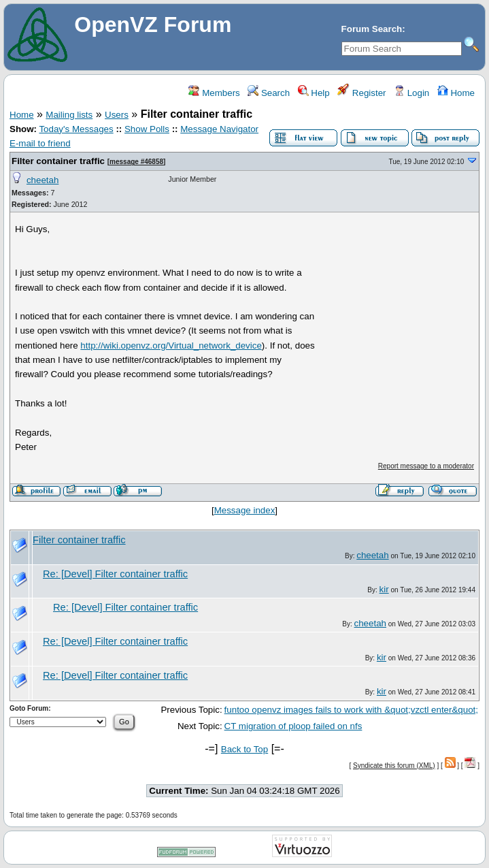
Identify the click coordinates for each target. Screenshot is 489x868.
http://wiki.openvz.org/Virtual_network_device (171, 345)
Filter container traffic (58, 161)
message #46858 (136, 162)
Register (361, 93)
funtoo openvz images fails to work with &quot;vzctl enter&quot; (351, 710)
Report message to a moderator (426, 466)
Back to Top (244, 749)
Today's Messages (76, 129)
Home (456, 93)
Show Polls (147, 129)
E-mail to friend (40, 143)
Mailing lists (69, 115)
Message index (245, 510)
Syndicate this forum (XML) (394, 766)
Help (314, 93)
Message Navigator (219, 129)
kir (384, 589)
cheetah (43, 180)
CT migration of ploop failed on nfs (293, 726)
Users (117, 115)
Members (214, 93)
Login (411, 93)
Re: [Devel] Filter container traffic (115, 574)
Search (269, 93)
